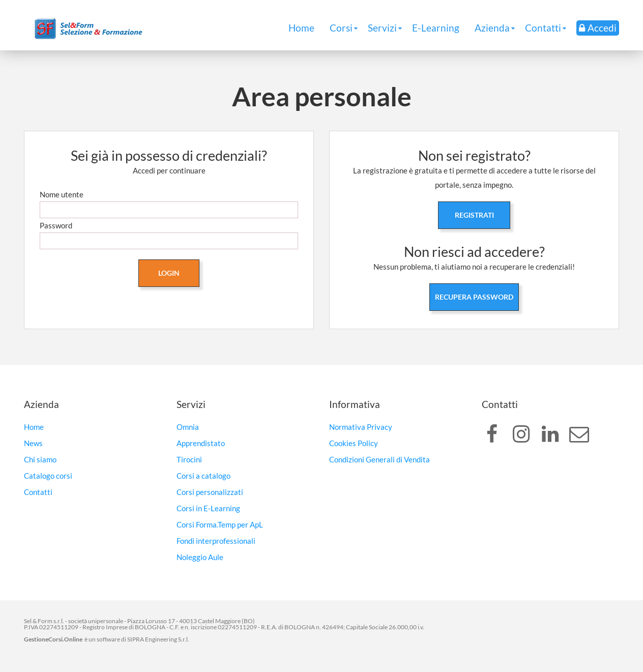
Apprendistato (201, 443)
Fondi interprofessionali (216, 541)
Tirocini (189, 459)
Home (301, 28)
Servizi (382, 28)
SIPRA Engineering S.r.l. (158, 639)
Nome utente (62, 194)
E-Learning (436, 28)
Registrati (474, 215)
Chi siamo (40, 459)
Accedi (598, 28)
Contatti (543, 28)
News (33, 443)
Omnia (188, 427)
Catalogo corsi (48, 476)
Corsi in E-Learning (208, 508)
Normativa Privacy (361, 427)
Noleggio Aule (200, 557)
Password (56, 225)
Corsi (341, 28)
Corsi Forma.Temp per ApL (220, 524)
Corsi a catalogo (203, 476)
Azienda (492, 28)
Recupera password (474, 297)
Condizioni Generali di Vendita (379, 459)
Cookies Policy (354, 443)
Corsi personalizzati (210, 492)
